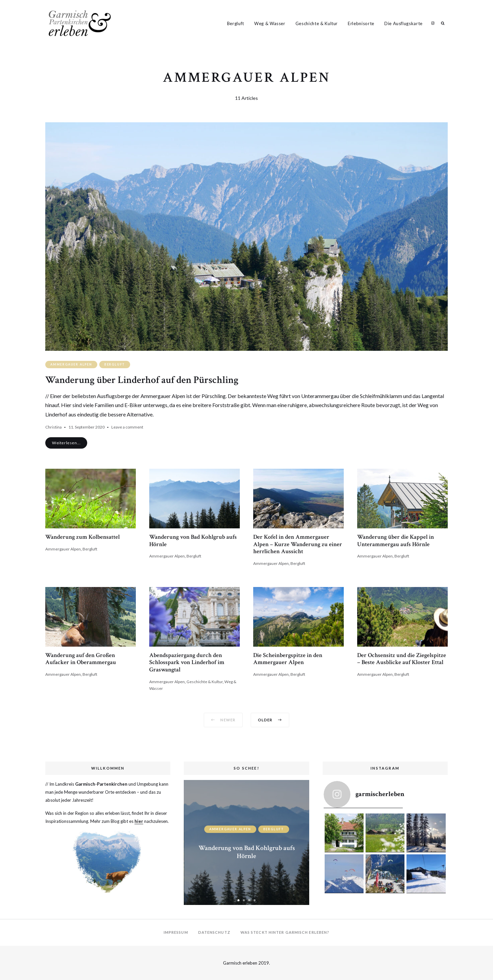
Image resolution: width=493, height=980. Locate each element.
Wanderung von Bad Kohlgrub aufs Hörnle (193, 541)
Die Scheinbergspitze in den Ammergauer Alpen (288, 659)
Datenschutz (214, 932)
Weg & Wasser (270, 23)
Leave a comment (127, 427)
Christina (53, 427)
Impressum (176, 932)
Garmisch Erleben (433, 23)
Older (270, 720)
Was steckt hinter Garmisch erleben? (285, 932)
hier (139, 821)
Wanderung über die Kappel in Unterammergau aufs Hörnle (396, 541)
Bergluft (236, 23)
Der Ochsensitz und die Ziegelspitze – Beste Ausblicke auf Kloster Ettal (402, 659)
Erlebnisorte (361, 23)
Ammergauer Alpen (71, 364)
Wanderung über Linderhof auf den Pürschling (142, 380)
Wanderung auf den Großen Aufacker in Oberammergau (81, 659)
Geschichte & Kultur (317, 23)
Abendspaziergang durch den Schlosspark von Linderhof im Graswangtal (187, 662)
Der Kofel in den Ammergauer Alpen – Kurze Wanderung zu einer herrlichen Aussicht (298, 544)
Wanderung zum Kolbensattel (83, 537)
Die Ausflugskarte (403, 23)
